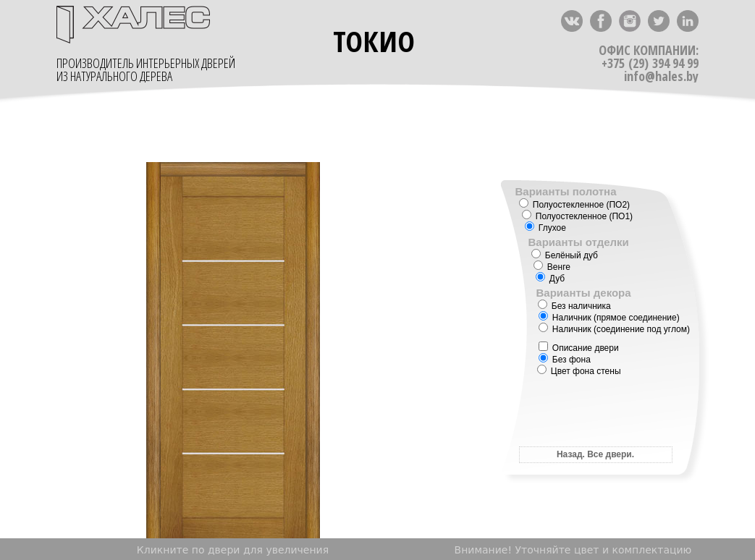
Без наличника (574, 306)
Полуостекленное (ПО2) (575, 205)
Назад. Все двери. (595, 454)
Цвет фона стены (579, 371)
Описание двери (579, 348)
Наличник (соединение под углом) (615, 329)
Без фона (565, 360)
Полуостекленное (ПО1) (578, 216)
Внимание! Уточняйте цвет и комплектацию (573, 550)
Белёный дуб (565, 255)
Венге (552, 267)
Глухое (545, 228)
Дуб (551, 279)
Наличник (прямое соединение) (609, 318)
